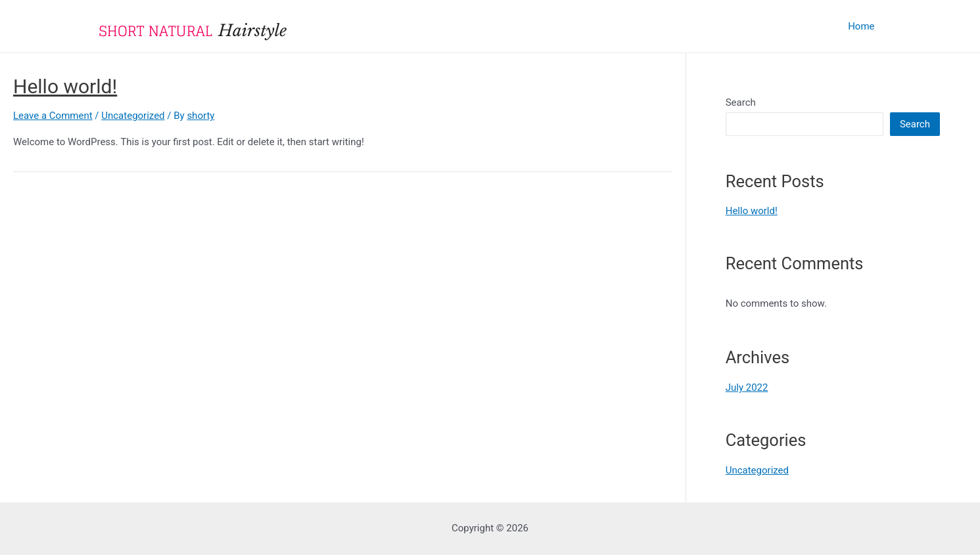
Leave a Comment (53, 116)
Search (741, 102)
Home (861, 26)
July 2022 (747, 388)
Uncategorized (133, 116)
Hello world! (65, 86)
